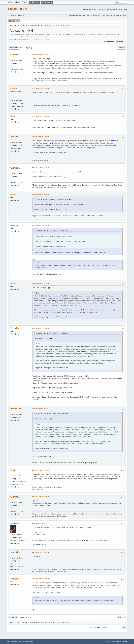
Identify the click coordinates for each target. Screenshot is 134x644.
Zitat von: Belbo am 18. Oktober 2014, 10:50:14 (52, 230)
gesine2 (14, 137)
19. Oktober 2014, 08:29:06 (41, 497)
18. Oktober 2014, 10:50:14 (41, 195)
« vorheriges (109, 41)
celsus (14, 88)
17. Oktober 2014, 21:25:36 (41, 116)
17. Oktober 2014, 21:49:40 (41, 137)
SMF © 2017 (18, 641)
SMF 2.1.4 (10, 641)
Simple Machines (28, 641)
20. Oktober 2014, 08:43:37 (41, 523)
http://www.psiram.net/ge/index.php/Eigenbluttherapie (52, 388)
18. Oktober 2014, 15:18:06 (41, 284)
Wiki (80, 15)
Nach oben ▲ (123, 641)
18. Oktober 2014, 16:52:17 (41, 409)
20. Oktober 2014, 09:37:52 (41, 552)
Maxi (13, 470)
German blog (87, 15)
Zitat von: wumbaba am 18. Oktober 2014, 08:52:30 (53, 200)
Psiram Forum (18, 9)
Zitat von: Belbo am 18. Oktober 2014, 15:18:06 (52, 333)
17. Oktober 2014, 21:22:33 (41, 88)
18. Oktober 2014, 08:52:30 (41, 168)
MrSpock (15, 523)
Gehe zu (92, 627)
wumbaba (15, 55)
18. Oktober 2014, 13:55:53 (41, 225)
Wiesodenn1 (16, 409)
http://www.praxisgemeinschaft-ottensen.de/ (50, 317)
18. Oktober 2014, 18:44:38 (41, 470)
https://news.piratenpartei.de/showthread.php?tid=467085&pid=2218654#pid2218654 (64, 127)
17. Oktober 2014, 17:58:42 (41, 55)
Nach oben (13, 617)
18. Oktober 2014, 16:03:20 (41, 328)
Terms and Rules (113, 641)
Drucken (121, 48)
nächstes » (120, 41)
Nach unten (14, 48)
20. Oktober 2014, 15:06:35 (41, 579)
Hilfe (105, 641)
